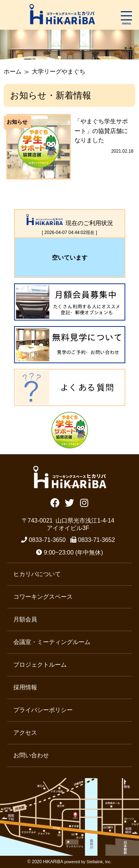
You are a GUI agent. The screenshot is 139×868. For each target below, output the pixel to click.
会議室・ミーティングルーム (52, 642)
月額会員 (25, 619)
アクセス (25, 733)
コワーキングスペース (43, 597)
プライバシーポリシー (43, 710)
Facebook (55, 502)
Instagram (84, 502)
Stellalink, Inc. (99, 862)
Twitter (69, 502)
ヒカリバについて (37, 574)
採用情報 (25, 687)
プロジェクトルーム (40, 665)
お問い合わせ (31, 755)
